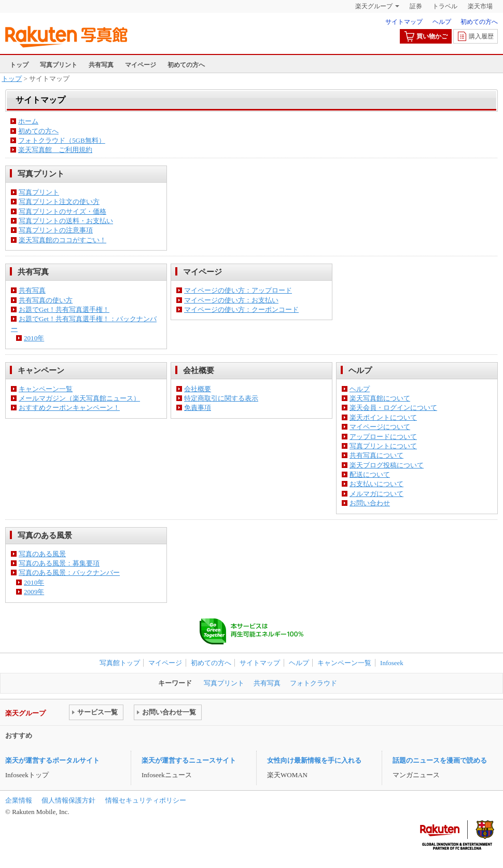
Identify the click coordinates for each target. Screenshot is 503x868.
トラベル (445, 6)
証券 (416, 6)
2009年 (34, 592)
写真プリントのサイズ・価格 (62, 211)
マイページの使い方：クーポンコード (241, 309)
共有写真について (376, 455)
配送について (370, 474)
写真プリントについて (383, 446)
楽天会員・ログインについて (393, 408)
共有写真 (101, 65)
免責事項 (198, 408)
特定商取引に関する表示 (221, 398)
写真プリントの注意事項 (56, 230)
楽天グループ (374, 6)
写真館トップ (120, 663)
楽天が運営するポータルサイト (52, 760)
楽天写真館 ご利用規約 (55, 150)
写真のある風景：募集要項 (59, 563)
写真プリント (59, 65)
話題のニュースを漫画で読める (440, 760)
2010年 (34, 338)
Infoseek (392, 663)
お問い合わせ (370, 503)
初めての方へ (479, 22)
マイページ (141, 65)
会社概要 (198, 389)
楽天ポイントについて (383, 417)
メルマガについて (376, 494)
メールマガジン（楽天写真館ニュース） (79, 398)
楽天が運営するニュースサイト (189, 760)
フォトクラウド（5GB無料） (62, 140)
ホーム (28, 121)
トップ (19, 65)
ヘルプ (442, 22)
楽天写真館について (380, 398)
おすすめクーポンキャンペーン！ (69, 408)
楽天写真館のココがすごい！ (62, 240)
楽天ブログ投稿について (387, 465)
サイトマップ (404, 22)
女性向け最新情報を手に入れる (314, 760)
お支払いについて (376, 484)
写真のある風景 (42, 554)
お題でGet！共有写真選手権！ (64, 309)
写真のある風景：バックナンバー (69, 573)
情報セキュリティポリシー (146, 800)
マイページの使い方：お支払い (231, 300)
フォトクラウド (313, 683)
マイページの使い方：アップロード (238, 290)
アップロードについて (383, 437)
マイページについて (380, 427)
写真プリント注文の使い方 (59, 202)
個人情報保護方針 (68, 800)
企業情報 (19, 800)
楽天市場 (480, 6)
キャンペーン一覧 (46, 389)
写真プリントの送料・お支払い (66, 221)
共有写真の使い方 (46, 300)
